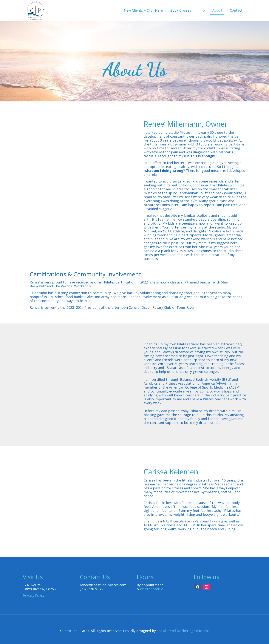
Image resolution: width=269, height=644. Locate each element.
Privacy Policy (34, 596)
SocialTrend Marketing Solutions (183, 631)
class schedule (152, 589)
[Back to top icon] (134, 622)
